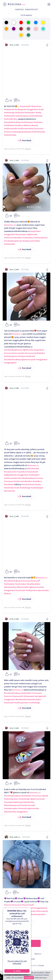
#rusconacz (39, 128)
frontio (41, 965)
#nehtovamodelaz (26, 128)
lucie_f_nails (14, 45)
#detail (45, 796)
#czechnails (9, 488)
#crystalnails (33, 472)
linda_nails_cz (15, 837)
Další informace (41, 978)
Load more (26, 943)
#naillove (19, 125)
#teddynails (9, 109)
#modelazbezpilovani (13, 241)
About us (38, 954)
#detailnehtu (29, 802)
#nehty (38, 113)
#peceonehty (43, 590)
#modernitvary (28, 484)
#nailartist (20, 113)
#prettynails (26, 132)
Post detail (25, 140)
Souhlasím (29, 978)
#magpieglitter (10, 363)
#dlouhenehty (33, 468)
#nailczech (31, 356)
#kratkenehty (21, 699)
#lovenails (23, 808)
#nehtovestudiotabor (13, 238)
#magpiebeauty (41, 908)
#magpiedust (33, 109)
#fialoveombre (23, 587)
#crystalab (8, 802)
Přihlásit (28, 149)
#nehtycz (22, 356)
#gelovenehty (33, 808)
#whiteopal (18, 802)
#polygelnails (40, 696)
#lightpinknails (11, 475)
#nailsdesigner (37, 488)
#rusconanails (18, 353)
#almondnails (42, 911)
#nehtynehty (10, 116)
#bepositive (36, 106)
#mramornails (10, 472)
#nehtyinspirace (22, 116)
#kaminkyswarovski (13, 805)
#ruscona (8, 132)
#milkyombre (32, 590)
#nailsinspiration (22, 703)
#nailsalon (38, 122)
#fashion (27, 125)
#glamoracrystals (28, 359)
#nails (41, 109)
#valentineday (10, 135)
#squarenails (25, 106)
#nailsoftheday (36, 116)
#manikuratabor (33, 584)
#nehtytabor (30, 113)
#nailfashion (9, 125)
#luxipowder (29, 696)
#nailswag (17, 132)
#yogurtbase (35, 231)
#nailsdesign (9, 113)
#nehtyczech (28, 241)
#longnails (31, 911)
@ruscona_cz (10, 225)
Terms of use (27, 954)
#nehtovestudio (11, 128)
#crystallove (22, 472)
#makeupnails (21, 109)
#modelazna (9, 484)
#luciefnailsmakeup (12, 122)
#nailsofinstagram (23, 914)
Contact (32, 959)
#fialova (7, 593)
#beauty (35, 125)
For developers (21, 959)
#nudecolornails (28, 805)
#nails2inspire (27, 122)
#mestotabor (21, 234)
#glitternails (32, 234)
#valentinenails (39, 132)
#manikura (37, 481)
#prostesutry (10, 491)
